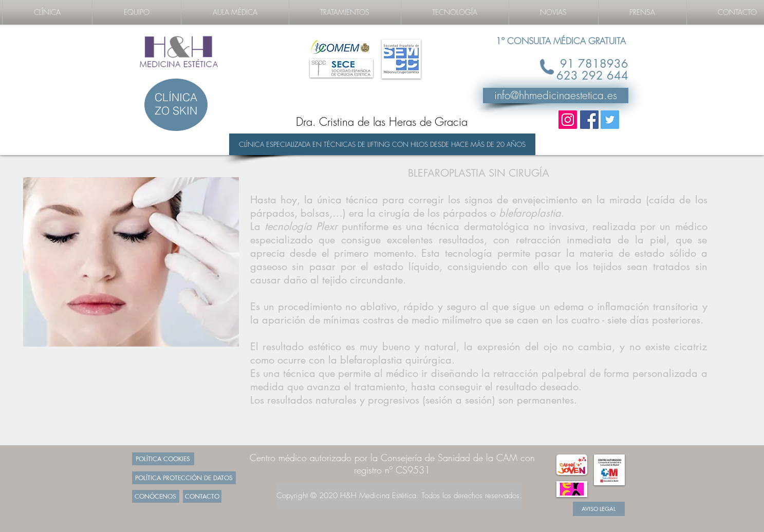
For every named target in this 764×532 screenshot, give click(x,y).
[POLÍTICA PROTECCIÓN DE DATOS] (184, 478)
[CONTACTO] (202, 496)
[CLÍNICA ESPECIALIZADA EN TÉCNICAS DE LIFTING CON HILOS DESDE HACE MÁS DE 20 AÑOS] (382, 144)
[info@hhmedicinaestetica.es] (556, 96)
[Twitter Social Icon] (610, 120)
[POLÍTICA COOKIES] (163, 459)
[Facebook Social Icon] (589, 120)
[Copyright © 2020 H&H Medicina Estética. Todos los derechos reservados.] (399, 496)
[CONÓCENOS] (156, 496)
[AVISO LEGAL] (599, 509)
